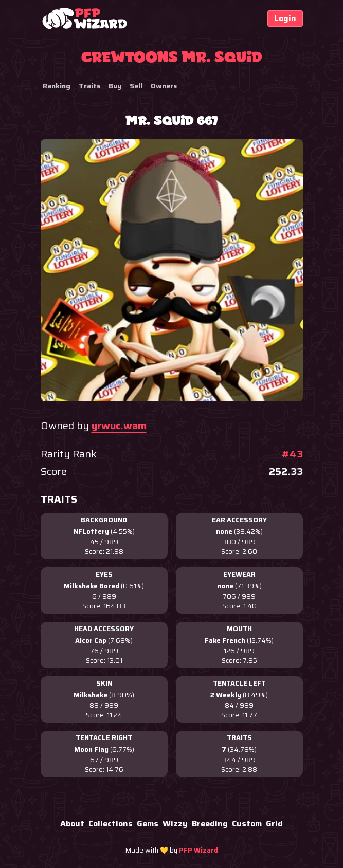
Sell (136, 86)
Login (285, 18)
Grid (274, 824)
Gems (148, 824)
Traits (89, 86)
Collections (111, 824)
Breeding (210, 824)
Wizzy (175, 824)
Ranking (57, 86)
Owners (164, 86)
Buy (115, 86)
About (72, 824)
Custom (247, 824)
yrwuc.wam (119, 426)
